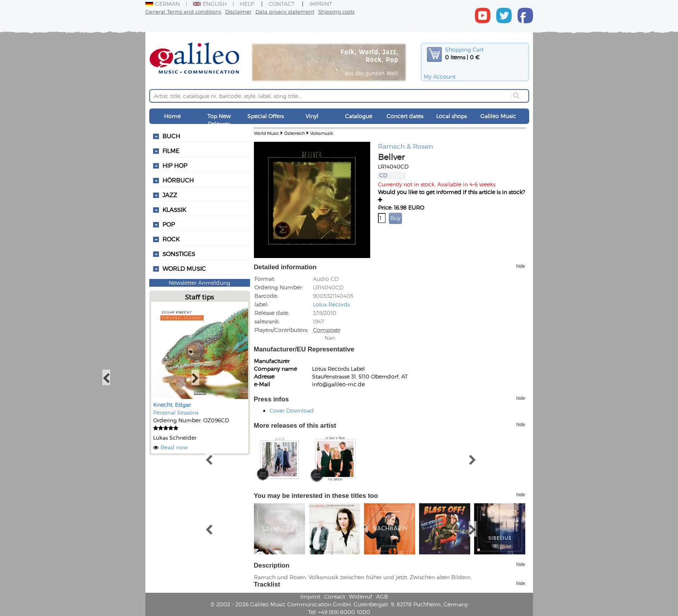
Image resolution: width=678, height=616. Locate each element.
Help (247, 4)
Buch (171, 136)
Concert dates (405, 116)
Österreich (295, 133)
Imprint (321, 4)
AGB (382, 596)
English (210, 4)
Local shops (451, 116)
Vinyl (312, 116)
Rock (171, 239)
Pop (169, 224)
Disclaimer (238, 11)
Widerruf (361, 596)
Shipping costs (336, 11)
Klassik (174, 210)
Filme (171, 151)
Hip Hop (175, 165)
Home (172, 116)
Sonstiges (179, 254)
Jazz (170, 195)
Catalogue (359, 116)
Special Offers (266, 116)
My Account (440, 77)
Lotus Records (331, 304)
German (163, 4)
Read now (174, 447)
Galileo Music (498, 116)
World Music (184, 268)
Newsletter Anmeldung (199, 283)
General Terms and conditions (183, 11)
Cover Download (292, 410)
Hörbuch (178, 180)
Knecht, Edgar (172, 405)
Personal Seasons (176, 412)
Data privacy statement (285, 11)
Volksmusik (322, 133)
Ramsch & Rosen (405, 146)
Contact (282, 4)
